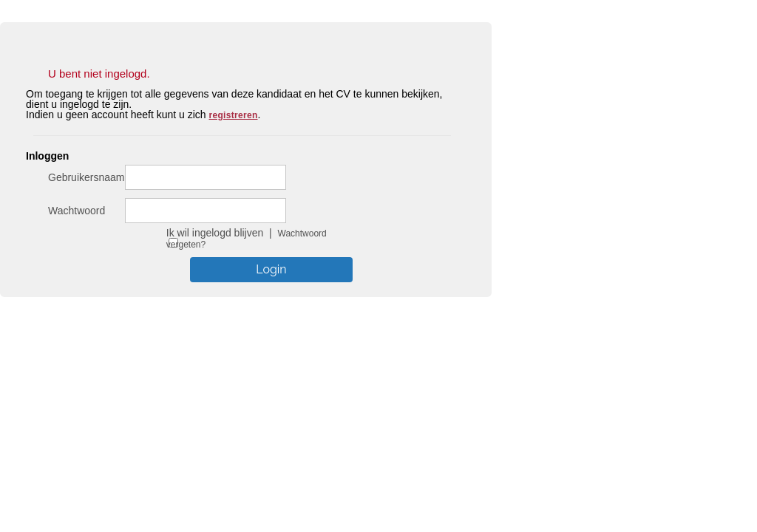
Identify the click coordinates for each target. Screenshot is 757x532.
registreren (234, 115)
